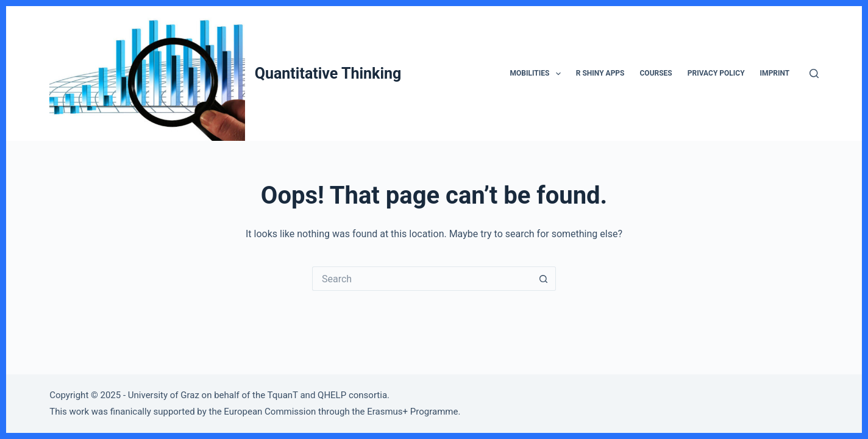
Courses (656, 73)
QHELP (332, 395)
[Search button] (544, 279)
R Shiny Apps (600, 73)
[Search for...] (422, 279)
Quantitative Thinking (328, 73)
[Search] (814, 73)
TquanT (283, 395)
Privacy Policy (716, 73)
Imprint (775, 73)
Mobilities (538, 74)
